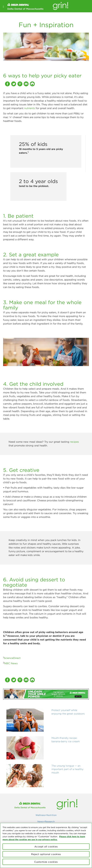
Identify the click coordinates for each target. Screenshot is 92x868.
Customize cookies (46, 862)
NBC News (11, 663)
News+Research (46, 822)
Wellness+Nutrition (46, 815)
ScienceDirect (12, 658)
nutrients (29, 108)
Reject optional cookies (46, 854)
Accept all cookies (46, 847)
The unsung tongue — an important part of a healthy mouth (67, 769)
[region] (46, 845)
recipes (74, 442)
